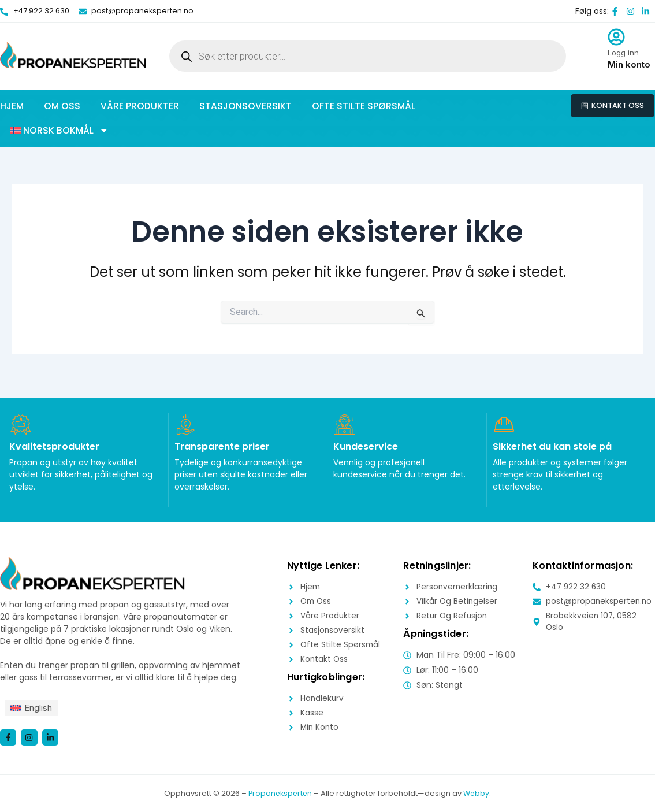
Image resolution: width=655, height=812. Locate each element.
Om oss (62, 106)
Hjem (12, 106)
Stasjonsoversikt (245, 106)
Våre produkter (140, 106)
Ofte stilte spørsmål (364, 106)
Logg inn (623, 53)
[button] (59, 131)
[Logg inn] (616, 37)
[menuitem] (33, 707)
